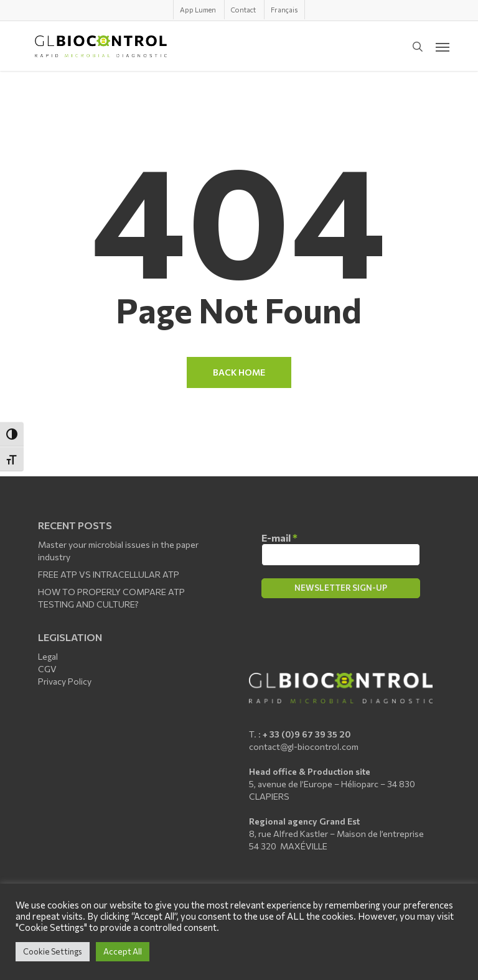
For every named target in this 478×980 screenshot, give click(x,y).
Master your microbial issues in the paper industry (118, 551)
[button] (443, 47)
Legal (48, 656)
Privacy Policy (65, 681)
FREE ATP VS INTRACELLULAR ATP (109, 574)
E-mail (279, 538)
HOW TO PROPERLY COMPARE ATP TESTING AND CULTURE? (111, 598)
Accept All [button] (123, 951)
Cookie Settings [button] (53, 951)
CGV (47, 669)
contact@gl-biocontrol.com (304, 747)
